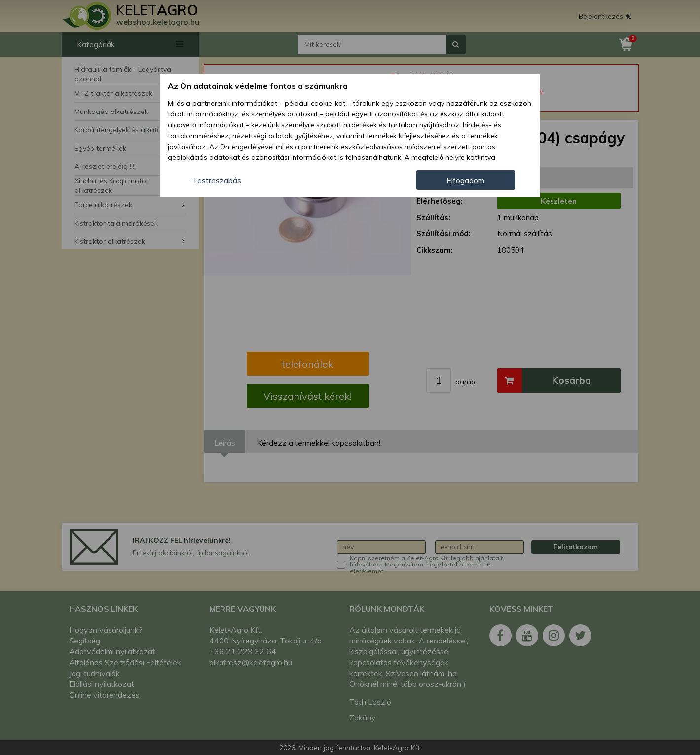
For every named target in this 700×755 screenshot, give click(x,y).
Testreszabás (217, 180)
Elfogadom (465, 180)
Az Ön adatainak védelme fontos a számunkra (258, 86)
